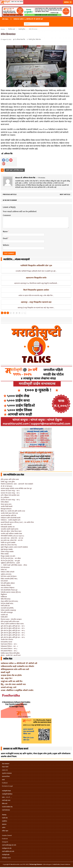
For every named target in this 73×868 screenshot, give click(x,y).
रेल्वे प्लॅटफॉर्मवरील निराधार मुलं (9, 590)
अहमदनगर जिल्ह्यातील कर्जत (36, 278)
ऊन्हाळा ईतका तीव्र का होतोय (11, 675)
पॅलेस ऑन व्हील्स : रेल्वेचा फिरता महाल (11, 531)
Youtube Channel (7, 835)
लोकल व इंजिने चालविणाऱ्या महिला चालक (12, 624)
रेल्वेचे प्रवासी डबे (5, 606)
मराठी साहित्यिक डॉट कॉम (8, 851)
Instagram (5, 842)
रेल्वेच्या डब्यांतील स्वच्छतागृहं (8, 610)
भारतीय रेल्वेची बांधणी (7, 506)
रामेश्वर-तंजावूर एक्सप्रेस (7, 552)
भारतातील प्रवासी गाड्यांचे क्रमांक (10, 529)
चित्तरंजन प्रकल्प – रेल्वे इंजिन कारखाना (11, 619)
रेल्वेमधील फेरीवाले (6, 585)
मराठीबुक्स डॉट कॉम (7, 848)
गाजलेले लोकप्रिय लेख (7, 807)
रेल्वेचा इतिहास (5, 502)
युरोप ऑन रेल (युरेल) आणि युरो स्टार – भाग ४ (13, 633)
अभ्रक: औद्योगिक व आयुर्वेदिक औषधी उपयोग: (17, 690)
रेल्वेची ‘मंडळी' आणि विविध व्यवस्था (15, 170)
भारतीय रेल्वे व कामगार (7, 639)
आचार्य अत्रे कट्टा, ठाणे (9, 687)
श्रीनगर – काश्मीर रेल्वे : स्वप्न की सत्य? (11, 655)
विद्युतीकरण (4, 594)
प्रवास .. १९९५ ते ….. (7, 797)
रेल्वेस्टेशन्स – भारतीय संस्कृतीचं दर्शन (11, 520)
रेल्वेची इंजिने (4, 617)
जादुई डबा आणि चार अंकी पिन (12, 681)
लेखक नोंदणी (5, 767)
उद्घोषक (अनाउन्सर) (6, 574)
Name (5, 232)
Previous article (10, 194)
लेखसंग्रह (4, 815)
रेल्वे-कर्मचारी (4, 581)
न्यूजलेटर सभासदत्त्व (7, 773)
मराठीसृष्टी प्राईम (6, 855)
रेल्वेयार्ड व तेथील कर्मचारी (8, 572)
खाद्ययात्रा (4, 824)
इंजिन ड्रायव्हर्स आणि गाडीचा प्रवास (10, 621)
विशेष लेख (38, 40)
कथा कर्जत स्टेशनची (6, 524)
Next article (65, 194)
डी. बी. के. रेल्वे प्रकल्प (6, 486)
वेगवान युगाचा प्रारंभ (6, 504)
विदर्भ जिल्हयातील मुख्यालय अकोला (36, 290)
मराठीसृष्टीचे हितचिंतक (7, 794)
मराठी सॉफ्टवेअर (6, 810)
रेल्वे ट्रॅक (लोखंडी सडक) (7, 603)
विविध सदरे (5, 804)
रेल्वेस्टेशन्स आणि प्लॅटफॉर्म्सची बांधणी (11, 518)
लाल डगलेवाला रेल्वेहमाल (8, 588)
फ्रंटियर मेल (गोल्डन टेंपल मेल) (9, 545)
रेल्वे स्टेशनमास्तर (5, 567)
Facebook (5, 839)
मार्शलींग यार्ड (4, 615)
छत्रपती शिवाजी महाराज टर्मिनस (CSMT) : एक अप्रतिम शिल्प (17, 522)
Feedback (5, 783)
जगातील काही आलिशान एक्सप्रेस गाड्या (11, 534)
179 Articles (41, 178)
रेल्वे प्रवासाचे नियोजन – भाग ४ (9, 651)
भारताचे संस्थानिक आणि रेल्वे (8, 515)
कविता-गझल (5, 831)
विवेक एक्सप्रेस (5, 554)
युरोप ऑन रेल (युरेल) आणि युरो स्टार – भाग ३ (13, 631)
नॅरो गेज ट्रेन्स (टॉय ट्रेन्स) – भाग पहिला (11, 558)
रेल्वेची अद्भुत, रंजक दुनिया (8, 482)
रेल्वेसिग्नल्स (4, 597)
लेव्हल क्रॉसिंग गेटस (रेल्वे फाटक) (9, 601)
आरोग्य (4, 828)
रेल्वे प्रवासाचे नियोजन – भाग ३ (9, 649)
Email (5, 238)
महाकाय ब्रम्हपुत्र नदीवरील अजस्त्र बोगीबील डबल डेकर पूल (16, 488)
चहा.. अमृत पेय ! (7, 678)
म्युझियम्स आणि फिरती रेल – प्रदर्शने (10, 563)
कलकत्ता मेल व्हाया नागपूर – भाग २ (10, 493)
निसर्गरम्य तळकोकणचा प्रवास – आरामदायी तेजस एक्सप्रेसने (17, 484)
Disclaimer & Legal (7, 786)
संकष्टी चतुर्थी (5, 672)
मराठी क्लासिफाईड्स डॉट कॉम (9, 845)
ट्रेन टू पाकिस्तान (5, 497)
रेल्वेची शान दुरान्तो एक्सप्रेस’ (8, 542)
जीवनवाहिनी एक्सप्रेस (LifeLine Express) (12, 536)
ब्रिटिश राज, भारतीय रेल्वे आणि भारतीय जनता (13, 511)
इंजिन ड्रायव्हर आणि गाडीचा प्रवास (10, 479)
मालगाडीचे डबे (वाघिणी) (7, 608)
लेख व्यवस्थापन (6, 764)
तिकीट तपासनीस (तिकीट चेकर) (9, 579)
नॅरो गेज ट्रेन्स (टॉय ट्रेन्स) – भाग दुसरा (10, 561)
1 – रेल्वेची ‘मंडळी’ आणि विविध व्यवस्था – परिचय (14, 565)
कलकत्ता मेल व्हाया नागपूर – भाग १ (10, 491)
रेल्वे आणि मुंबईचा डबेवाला (8, 583)
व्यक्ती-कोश (5, 818)
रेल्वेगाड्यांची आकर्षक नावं (8, 527)
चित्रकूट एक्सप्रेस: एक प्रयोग (8, 556)
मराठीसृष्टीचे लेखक (6, 791)
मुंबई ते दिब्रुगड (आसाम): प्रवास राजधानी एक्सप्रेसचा (14, 547)
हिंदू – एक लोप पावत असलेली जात (13, 684)
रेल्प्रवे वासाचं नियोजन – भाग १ (9, 644)
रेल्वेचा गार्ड (4, 570)
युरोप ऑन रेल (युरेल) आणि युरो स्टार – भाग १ (13, 626)
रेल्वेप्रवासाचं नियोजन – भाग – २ (9, 646)
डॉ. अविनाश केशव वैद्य (20, 40)
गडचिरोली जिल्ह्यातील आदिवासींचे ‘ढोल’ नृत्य (36, 265)
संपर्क (3, 780)
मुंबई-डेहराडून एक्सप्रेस (7, 549)
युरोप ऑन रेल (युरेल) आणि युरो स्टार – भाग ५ (13, 635)
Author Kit (5, 770)
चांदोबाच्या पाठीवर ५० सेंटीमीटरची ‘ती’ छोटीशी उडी (19, 663)
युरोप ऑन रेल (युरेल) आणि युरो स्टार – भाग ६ (13, 637)
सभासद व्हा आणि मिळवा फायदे (16, 749)
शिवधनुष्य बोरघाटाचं (6, 509)
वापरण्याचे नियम (6, 776)
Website (6, 245)
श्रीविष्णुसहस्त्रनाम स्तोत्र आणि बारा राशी (15, 669)
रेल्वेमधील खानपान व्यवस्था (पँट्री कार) (11, 592)
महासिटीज (5, 821)
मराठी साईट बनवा (6, 800)
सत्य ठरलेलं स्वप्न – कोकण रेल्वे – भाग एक (12, 538)
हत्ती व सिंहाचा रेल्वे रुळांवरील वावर (10, 495)
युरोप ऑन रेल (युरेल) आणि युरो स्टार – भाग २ (13, 628)
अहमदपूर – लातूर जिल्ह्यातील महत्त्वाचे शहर (36, 302)
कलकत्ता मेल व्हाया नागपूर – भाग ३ (10, 500)
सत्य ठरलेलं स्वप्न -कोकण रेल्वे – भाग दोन (12, 540)
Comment (7, 215)
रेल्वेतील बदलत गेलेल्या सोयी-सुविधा (10, 653)
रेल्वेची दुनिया (32, 40)
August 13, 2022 (7, 40)
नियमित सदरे (12, 29)
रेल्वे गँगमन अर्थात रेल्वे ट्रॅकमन (9, 576)
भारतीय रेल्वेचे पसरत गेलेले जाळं (9, 513)
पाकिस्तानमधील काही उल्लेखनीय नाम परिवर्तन (17, 666)
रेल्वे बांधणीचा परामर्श (6, 642)
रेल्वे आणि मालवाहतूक (7, 612)
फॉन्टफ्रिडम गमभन (6, 858)
